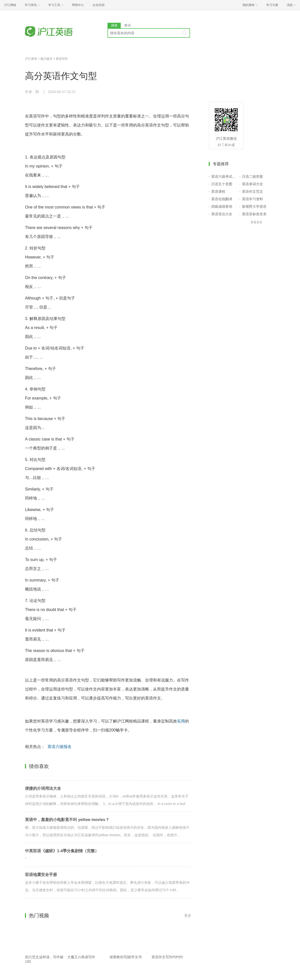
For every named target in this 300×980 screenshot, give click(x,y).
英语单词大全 (252, 184)
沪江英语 (31, 59)
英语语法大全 (222, 214)
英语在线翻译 (222, 199)
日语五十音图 (222, 184)
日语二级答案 (252, 176)
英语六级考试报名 (224, 176)
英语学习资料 (252, 199)
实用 (181, 721)
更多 (188, 915)
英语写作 (62, 59)
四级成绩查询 (222, 206)
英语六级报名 (59, 747)
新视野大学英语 (254, 206)
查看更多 (256, 222)
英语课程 (218, 191)
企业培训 (98, 5)
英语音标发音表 (254, 214)
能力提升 (46, 59)
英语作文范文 (252, 191)
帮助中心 (78, 5)
